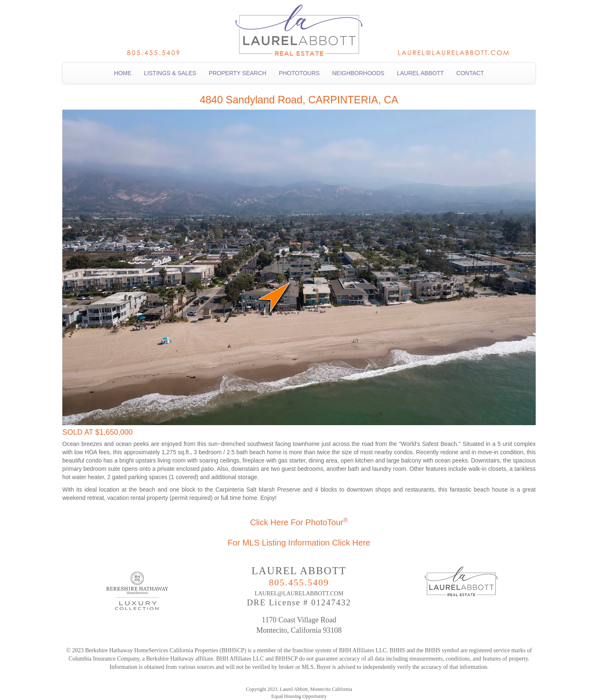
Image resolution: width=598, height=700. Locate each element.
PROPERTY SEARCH (238, 73)
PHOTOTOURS (299, 73)
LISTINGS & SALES (170, 73)
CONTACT (470, 73)
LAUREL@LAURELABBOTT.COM (299, 594)
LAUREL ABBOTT (420, 73)
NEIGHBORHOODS (358, 73)
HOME (123, 73)
